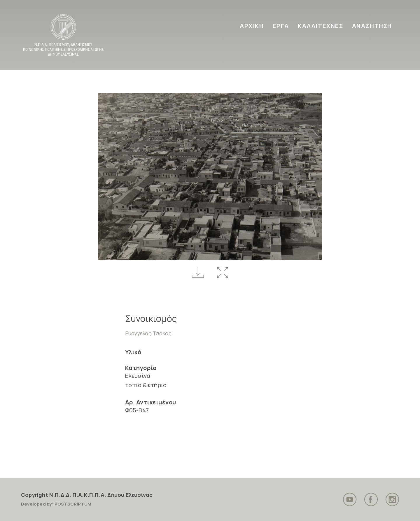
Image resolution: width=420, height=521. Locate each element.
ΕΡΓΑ (281, 26)
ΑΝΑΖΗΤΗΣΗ (372, 26)
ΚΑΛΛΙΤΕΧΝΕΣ (321, 26)
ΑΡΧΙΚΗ (252, 26)
